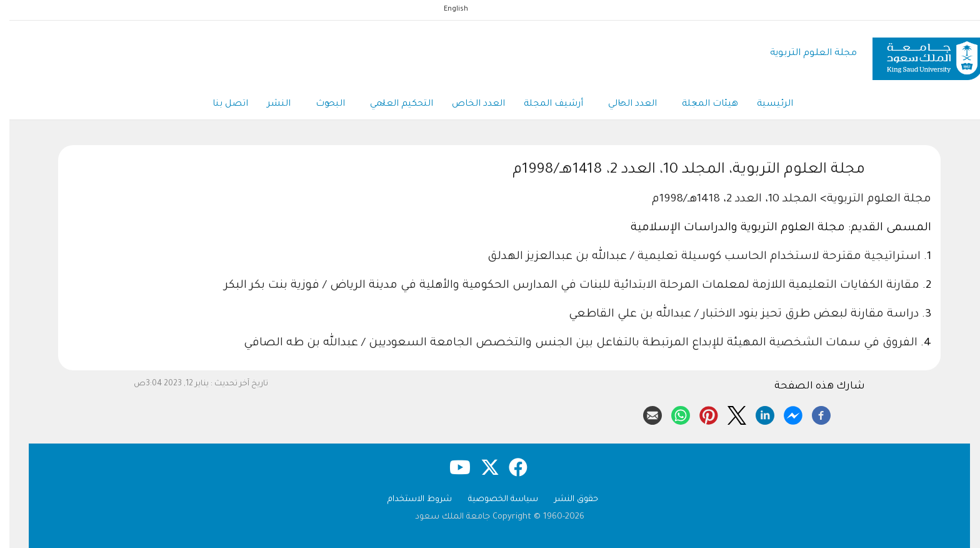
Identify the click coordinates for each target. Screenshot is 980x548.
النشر (269, 104)
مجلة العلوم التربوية (804, 53)
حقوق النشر (567, 500)
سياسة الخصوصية (494, 500)
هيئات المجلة (701, 105)
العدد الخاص (469, 104)
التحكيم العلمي (392, 105)
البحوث (321, 105)
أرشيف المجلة (544, 104)
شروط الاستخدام (410, 500)
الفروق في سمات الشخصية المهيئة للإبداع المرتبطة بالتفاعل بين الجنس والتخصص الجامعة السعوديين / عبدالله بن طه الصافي (571, 343)
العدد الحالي (623, 105)
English (447, 9)
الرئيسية (766, 104)
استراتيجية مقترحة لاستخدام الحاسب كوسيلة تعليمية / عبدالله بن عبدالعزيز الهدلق (695, 257)
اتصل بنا (221, 104)
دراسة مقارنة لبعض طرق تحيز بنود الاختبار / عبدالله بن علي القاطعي (736, 315)
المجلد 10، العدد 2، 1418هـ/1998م (725, 200)
